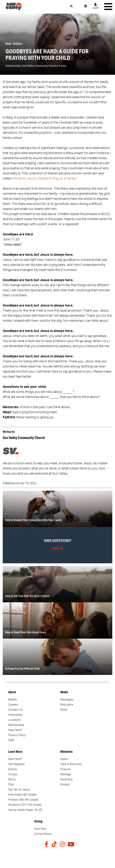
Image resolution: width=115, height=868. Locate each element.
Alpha (64, 759)
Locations (14, 720)
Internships (15, 715)
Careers (13, 705)
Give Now (40, 829)
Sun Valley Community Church (40, 66)
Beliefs (12, 700)
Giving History (43, 834)
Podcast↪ (67, 705)
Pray (11, 785)
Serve (12, 779)
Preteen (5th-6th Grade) (23, 800)
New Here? (15, 730)
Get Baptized (16, 764)
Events (13, 769)
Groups (13, 774)
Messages (67, 700)
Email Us (58, 548)
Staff (11, 740)
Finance (65, 769)
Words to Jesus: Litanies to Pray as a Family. (45, 179)
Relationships (13, 66)
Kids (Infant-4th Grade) (22, 795)
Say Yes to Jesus (19, 790)
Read (8, 43)
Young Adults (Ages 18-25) (25, 810)
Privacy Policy (17, 735)
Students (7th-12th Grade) (25, 805)
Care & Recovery (71, 764)
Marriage (66, 774)
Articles (17, 43)
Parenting (66, 779)
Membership (16, 725)
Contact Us (15, 710)
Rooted (65, 785)
